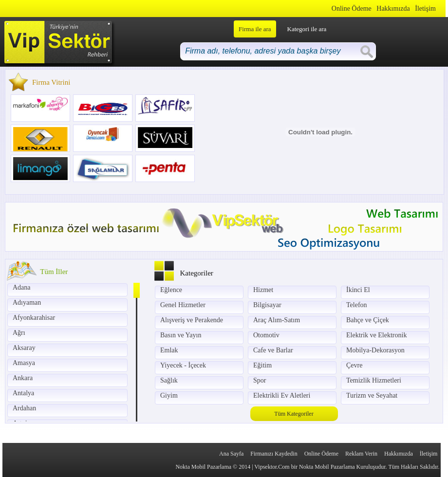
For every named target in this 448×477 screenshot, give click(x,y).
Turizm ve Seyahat (372, 395)
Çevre (354, 365)
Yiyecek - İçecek (183, 365)
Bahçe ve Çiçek (368, 320)
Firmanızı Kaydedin (274, 454)
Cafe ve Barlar (273, 350)
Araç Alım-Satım (277, 320)
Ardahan (24, 408)
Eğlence (171, 290)
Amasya (24, 363)
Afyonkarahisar (34, 318)
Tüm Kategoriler (294, 414)
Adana (22, 287)
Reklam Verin (361, 454)
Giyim (169, 395)
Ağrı (19, 333)
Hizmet (263, 290)
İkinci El (358, 290)
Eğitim (262, 365)
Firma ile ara (255, 29)
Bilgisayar (267, 305)
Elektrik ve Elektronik (376, 335)
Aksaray (24, 348)
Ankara (23, 378)
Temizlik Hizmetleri (374, 380)
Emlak (169, 350)
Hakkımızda (393, 9)
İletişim (425, 9)
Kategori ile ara (307, 29)
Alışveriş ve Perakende (192, 320)
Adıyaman (27, 303)
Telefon (357, 305)
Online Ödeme (352, 9)
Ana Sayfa (231, 454)
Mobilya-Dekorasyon (375, 350)
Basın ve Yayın (181, 335)
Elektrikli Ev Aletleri (282, 395)
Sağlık (169, 380)
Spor (260, 380)
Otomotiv (266, 335)
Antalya (23, 393)
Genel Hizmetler (183, 305)
